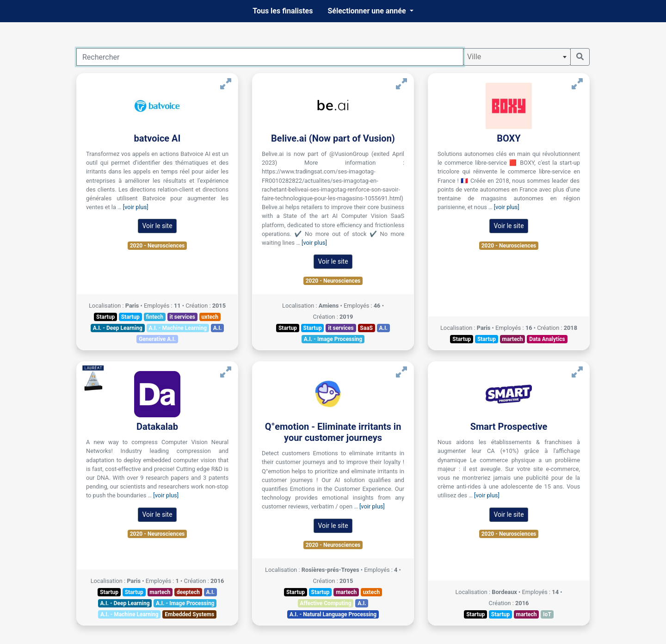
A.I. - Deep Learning (118, 328)
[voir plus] (136, 207)
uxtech (210, 317)
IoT (547, 614)
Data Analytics (547, 339)
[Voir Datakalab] (226, 372)
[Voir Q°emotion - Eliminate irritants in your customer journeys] (401, 372)
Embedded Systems (189, 614)
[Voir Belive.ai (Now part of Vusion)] (401, 84)
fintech (154, 317)
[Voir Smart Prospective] (577, 372)
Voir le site (157, 226)
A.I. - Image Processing (333, 339)
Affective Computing (325, 603)
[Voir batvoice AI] (226, 84)
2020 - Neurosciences (157, 246)
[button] (370, 11)
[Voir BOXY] (577, 84)
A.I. (218, 328)
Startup (105, 317)
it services (183, 317)
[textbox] (517, 57)
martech (513, 339)
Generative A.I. (157, 339)
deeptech (188, 592)
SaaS (366, 328)
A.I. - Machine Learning (178, 328)
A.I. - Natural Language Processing (333, 614)
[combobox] (517, 57)
